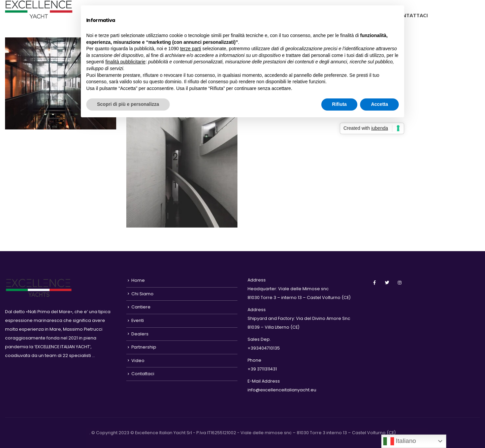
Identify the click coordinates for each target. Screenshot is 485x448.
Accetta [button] (379, 104)
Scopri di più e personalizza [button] (128, 104)
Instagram (399, 282)
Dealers (140, 334)
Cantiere (141, 307)
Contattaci (411, 15)
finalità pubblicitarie (125, 62)
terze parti (191, 49)
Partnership (144, 347)
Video (138, 361)
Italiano (400, 441)
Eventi (138, 320)
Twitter (387, 282)
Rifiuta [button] (339, 104)
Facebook (375, 282)
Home (138, 280)
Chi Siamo (142, 294)
